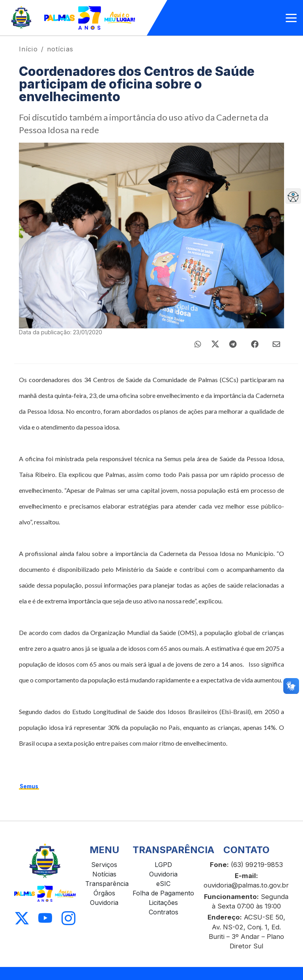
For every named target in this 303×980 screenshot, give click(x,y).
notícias (60, 49)
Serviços (104, 865)
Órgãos (104, 893)
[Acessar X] (22, 919)
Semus (29, 786)
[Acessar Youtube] (45, 919)
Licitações (163, 903)
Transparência (107, 884)
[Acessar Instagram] (68, 919)
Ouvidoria (104, 903)
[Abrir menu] (291, 18)
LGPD (163, 865)
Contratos (164, 912)
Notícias (104, 874)
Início (28, 49)
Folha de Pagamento (163, 893)
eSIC (163, 884)
